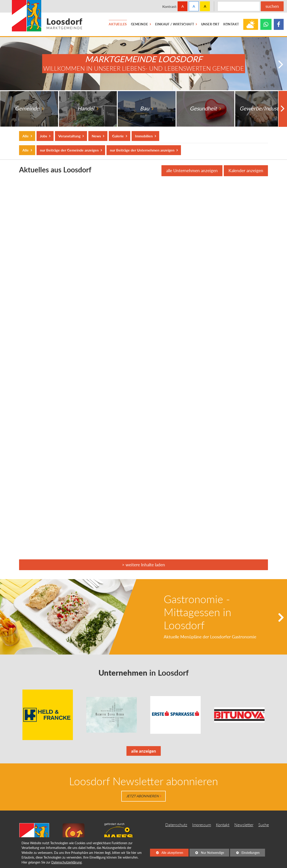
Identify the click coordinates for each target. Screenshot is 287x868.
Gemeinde (28, 108)
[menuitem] (118, 24)
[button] (282, 65)
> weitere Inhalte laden (143, 565)
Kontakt (223, 825)
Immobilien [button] (144, 136)
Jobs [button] (43, 136)
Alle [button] (26, 136)
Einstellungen (245, 853)
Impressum (202, 825)
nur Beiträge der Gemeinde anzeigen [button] (69, 150)
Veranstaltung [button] (69, 136)
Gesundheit (204, 108)
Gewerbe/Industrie (263, 108)
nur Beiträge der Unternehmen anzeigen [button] (142, 150)
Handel (86, 108)
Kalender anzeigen (246, 170)
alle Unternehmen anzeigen (192, 170)
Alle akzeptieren (167, 852)
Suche (264, 825)
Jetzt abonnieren (142, 796)
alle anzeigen (141, 752)
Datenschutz (176, 825)
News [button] (96, 136)
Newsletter (244, 825)
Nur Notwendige (207, 853)
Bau (145, 108)
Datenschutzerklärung (66, 862)
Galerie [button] (118, 136)
